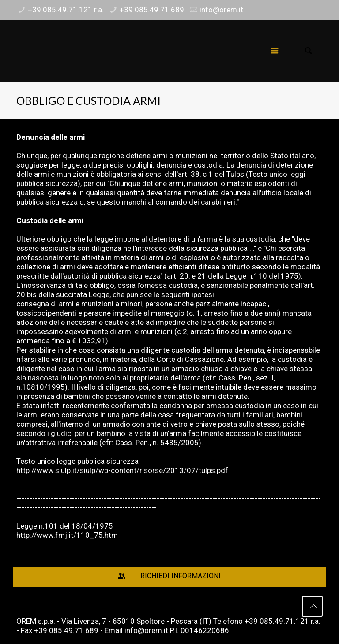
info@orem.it (221, 10)
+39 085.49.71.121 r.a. (66, 10)
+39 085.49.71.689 (152, 10)
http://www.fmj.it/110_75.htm (67, 535)
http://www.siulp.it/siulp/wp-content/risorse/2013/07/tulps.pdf (122, 470)
